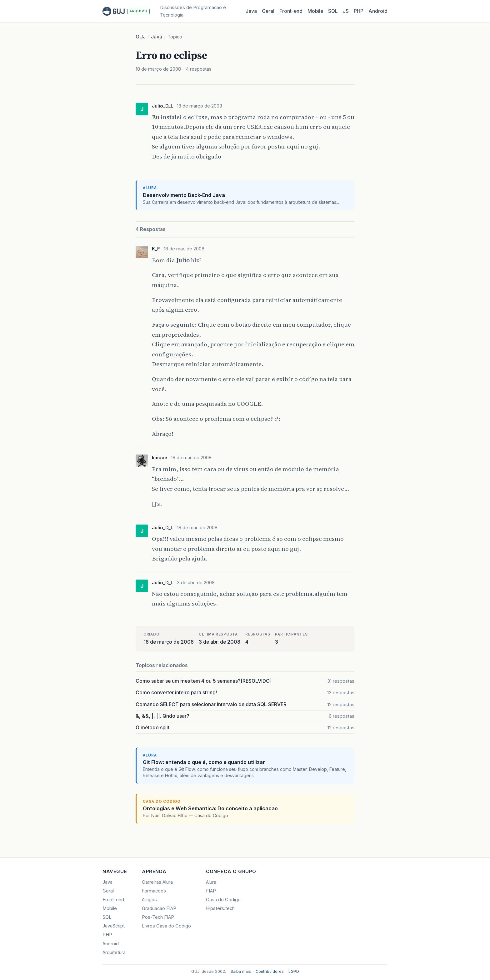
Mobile (315, 11)
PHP (359, 11)
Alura (211, 882)
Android (378, 11)
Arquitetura (114, 952)
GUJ (141, 37)
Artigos (149, 900)
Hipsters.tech (220, 908)
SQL (333, 11)
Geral (268, 11)
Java (251, 11)
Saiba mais (241, 971)
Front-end (113, 900)
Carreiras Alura (157, 882)
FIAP (211, 891)
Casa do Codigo (223, 900)
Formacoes (154, 891)
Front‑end (291, 11)
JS (346, 11)
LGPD (294, 971)
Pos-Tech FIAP (158, 917)
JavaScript (114, 926)
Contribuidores (270, 971)
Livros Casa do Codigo (166, 926)
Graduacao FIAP (159, 908)
